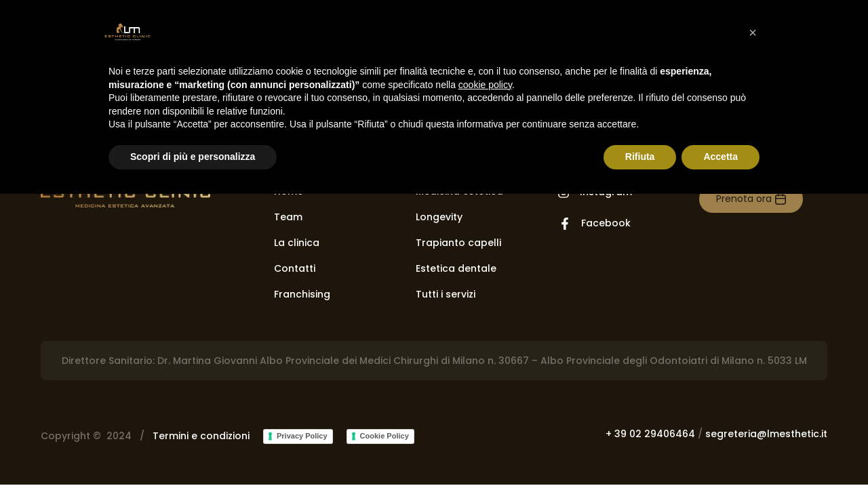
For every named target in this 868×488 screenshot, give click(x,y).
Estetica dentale (456, 268)
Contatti (295, 268)
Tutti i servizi (446, 294)
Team (288, 217)
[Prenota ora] (781, 199)
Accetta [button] (721, 157)
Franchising (302, 294)
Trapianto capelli (458, 243)
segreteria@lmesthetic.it (766, 434)
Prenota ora (744, 199)
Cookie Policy (384, 436)
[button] (753, 33)
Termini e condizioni (201, 436)
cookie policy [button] (485, 85)
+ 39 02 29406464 (650, 434)
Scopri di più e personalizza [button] (193, 157)
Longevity (439, 217)
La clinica (297, 243)
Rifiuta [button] (640, 157)
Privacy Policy (302, 436)
